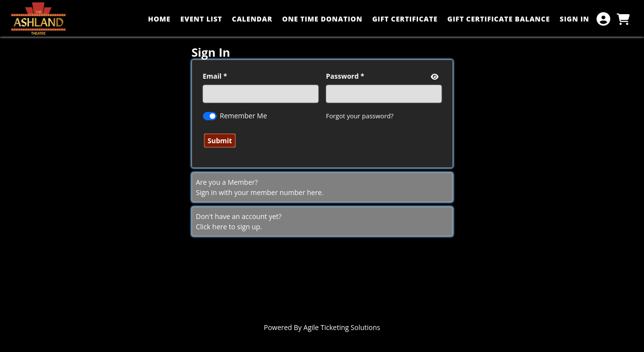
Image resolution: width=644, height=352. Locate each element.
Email (212, 76)
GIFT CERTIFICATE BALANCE (499, 19)
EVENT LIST (201, 19)
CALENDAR (252, 19)
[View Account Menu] (603, 19)
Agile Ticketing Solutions (342, 327)
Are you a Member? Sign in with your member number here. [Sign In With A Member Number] (260, 187)
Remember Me (244, 116)
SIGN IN (575, 19)
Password (343, 76)
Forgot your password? (360, 116)
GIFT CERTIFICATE (405, 19)
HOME (159, 19)
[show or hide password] (434, 77)
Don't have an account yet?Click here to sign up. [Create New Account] (239, 221)
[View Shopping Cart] (623, 19)
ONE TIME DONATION (322, 19)
